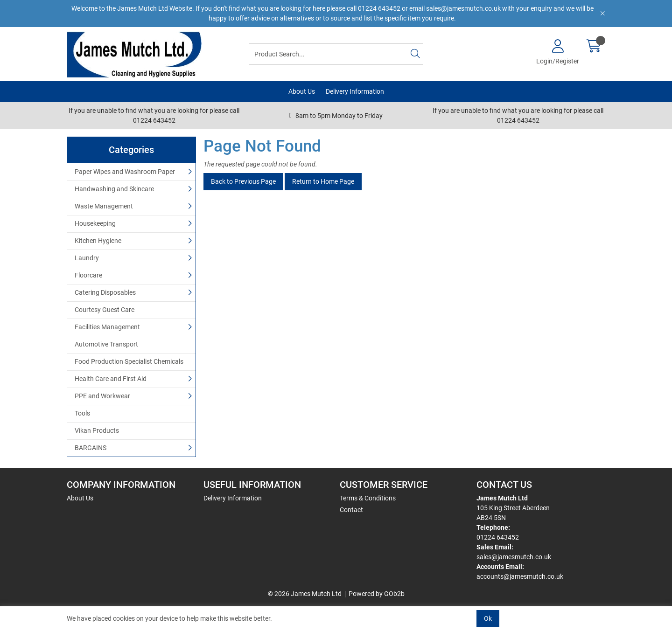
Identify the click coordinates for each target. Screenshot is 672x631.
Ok (488, 618)
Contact (351, 510)
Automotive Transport (106, 344)
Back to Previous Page (243, 181)
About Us (302, 91)
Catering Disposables (105, 292)
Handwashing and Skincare (114, 189)
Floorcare (88, 275)
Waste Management (104, 206)
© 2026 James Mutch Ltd (305, 594)
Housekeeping (95, 223)
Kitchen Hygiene (98, 241)
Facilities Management (107, 327)
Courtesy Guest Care (105, 310)
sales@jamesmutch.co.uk (514, 557)
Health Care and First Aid (111, 379)
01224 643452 (498, 537)
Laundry (87, 258)
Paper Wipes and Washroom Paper (125, 172)
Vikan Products (97, 430)
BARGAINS (91, 448)
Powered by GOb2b (377, 594)
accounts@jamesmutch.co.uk (520, 576)
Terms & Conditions (368, 498)
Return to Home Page (323, 181)
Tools (82, 413)
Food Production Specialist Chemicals (129, 361)
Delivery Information (355, 91)
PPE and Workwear (102, 396)
